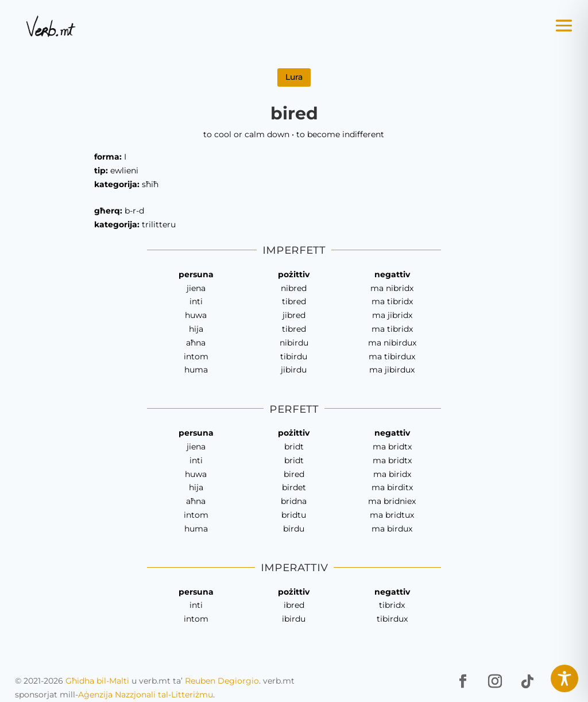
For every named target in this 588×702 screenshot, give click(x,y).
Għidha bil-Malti (97, 681)
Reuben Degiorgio (222, 681)
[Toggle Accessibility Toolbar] (564, 678)
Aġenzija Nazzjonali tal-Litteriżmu (146, 695)
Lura (294, 77)
